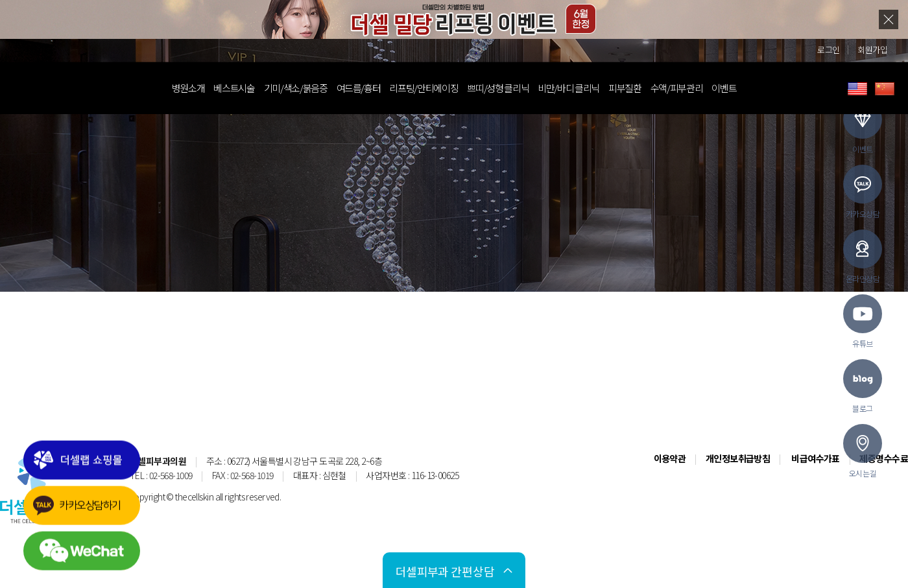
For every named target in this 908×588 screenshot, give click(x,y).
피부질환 (638, 88)
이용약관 (670, 458)
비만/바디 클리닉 (581, 88)
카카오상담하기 (92, 516)
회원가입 (872, 50)
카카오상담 (863, 192)
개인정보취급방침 (738, 458)
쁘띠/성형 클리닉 (511, 88)
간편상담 (432, 570)
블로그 (863, 386)
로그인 (828, 50)
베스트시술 (247, 88)
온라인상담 (863, 257)
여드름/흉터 (372, 88)
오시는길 (863, 451)
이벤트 (737, 88)
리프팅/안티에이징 (436, 88)
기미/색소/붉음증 (309, 88)
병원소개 (201, 88)
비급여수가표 (816, 458)
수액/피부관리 (690, 88)
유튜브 (863, 322)
